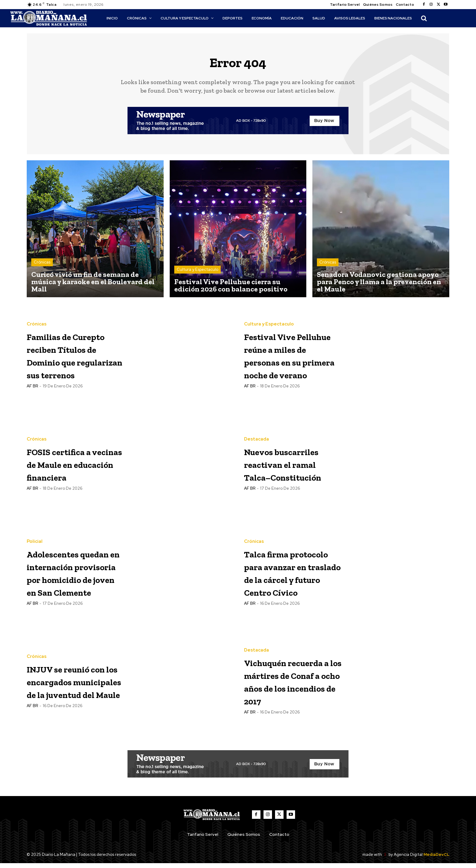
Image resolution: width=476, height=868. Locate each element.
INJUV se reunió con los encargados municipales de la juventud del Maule (75, 685)
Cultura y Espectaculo (197, 273)
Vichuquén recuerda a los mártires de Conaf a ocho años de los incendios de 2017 (293, 685)
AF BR (32, 402)
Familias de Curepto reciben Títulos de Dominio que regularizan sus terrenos (72, 358)
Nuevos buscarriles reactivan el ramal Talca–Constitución (281, 467)
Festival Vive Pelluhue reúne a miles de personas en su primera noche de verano (293, 358)
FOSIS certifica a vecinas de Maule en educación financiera (74, 467)
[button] (424, 18)
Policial (35, 526)
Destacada (257, 430)
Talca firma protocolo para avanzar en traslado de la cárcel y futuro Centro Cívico (286, 575)
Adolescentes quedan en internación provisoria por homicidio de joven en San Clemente (67, 576)
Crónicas (42, 266)
